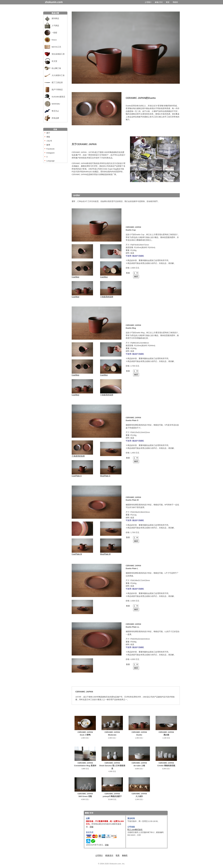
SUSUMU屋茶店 (58, 97)
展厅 (48, 133)
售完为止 (55, 111)
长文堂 (54, 61)
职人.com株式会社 (135, 829)
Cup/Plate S (82, 475)
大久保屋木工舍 (58, 75)
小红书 (49, 141)
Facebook (50, 149)
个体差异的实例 (111, 296)
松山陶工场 (56, 68)
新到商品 (55, 18)
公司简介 (99, 855)
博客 (48, 137)
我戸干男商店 (57, 90)
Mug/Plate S (111, 475)
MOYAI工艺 (56, 47)
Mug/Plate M (111, 553)
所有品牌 (55, 118)
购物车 (125, 855)
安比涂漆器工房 (58, 54)
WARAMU (56, 104)
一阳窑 (54, 33)
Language (50, 161)
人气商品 (55, 26)
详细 (91, 827)
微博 (48, 145)
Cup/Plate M (82, 553)
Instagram (50, 153)
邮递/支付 (109, 855)
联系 (118, 855)
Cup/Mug (82, 276)
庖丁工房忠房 (57, 82)
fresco (54, 40)
